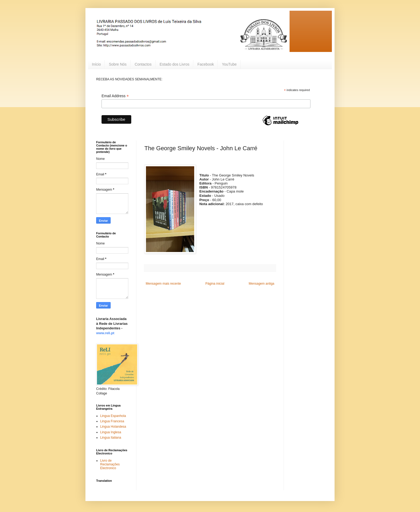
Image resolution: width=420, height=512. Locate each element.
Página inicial (215, 284)
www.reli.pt (105, 333)
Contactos (143, 64)
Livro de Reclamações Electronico (110, 464)
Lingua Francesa (112, 421)
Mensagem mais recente (163, 284)
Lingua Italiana (111, 438)
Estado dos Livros (175, 64)
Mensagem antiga (262, 284)
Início (96, 64)
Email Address (115, 96)
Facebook (206, 64)
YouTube (229, 64)
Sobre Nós (118, 64)
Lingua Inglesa (111, 432)
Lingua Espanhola (113, 416)
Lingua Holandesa (113, 427)
